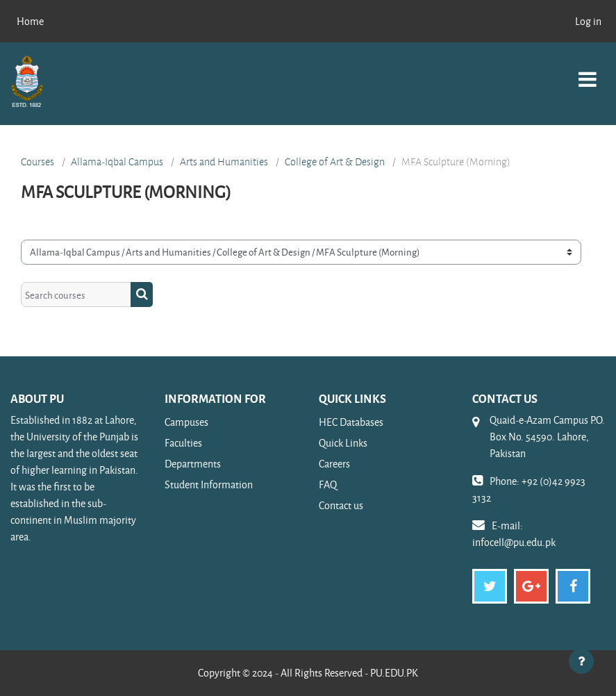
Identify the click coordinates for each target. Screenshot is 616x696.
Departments (193, 464)
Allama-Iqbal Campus (117, 162)
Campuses (186, 422)
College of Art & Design (335, 162)
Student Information (209, 484)
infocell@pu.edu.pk (514, 542)
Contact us (341, 505)
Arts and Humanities (224, 162)
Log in (588, 21)
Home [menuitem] (30, 21)
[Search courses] (76, 295)
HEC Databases (351, 422)
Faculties (183, 443)
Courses (38, 162)
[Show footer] (581, 661)
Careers (334, 464)
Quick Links (343, 443)
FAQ (328, 484)
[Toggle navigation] (588, 72)
